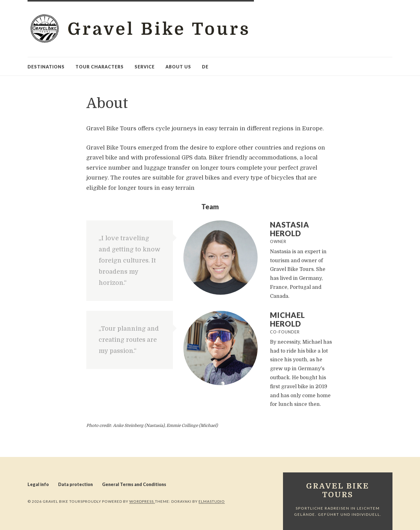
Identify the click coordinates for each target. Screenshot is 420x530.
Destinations (46, 67)
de (205, 67)
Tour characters (100, 67)
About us (178, 67)
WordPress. (142, 501)
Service (145, 67)
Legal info (38, 484)
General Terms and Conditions (134, 484)
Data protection (75, 484)
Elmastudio (212, 501)
